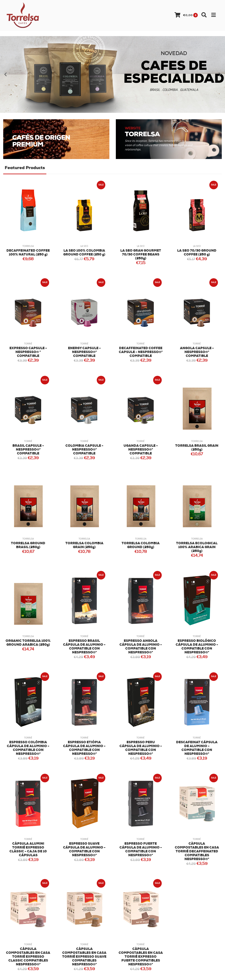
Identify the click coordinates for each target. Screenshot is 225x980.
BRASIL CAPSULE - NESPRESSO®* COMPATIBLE (28, 450)
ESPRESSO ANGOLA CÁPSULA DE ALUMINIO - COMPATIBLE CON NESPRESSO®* (141, 647)
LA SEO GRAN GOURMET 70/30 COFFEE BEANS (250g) (141, 255)
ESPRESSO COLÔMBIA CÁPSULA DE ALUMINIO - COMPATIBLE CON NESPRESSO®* (28, 748)
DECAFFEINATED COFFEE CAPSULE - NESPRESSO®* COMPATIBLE (141, 352)
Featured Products (25, 168)
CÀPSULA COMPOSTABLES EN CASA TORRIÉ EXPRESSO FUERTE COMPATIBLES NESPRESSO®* (141, 957)
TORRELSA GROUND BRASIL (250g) (28, 545)
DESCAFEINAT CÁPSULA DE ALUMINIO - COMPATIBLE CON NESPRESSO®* (197, 748)
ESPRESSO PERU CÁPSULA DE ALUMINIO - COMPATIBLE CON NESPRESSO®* (141, 748)
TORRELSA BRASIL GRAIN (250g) (197, 448)
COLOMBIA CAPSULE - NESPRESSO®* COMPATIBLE (84, 450)
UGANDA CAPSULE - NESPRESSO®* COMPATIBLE (141, 450)
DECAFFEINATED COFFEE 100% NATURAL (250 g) (28, 253)
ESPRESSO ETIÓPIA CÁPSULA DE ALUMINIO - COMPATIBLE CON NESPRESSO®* (84, 748)
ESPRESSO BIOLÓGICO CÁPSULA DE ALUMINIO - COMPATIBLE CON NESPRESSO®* (197, 647)
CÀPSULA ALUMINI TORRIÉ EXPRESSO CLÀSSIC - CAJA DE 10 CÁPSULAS (28, 850)
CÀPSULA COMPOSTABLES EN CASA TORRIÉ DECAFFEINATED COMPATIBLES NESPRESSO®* (197, 852)
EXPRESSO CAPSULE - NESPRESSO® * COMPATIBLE (28, 352)
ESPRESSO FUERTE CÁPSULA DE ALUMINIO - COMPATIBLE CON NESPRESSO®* (141, 850)
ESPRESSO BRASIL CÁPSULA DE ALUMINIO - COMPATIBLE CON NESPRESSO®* (84, 647)
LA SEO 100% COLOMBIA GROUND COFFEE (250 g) (84, 253)
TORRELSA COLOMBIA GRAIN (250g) (84, 545)
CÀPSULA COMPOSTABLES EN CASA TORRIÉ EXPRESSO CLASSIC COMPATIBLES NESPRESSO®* (28, 957)
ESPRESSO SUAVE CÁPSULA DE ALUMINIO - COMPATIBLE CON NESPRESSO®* (84, 850)
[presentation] (5, 74)
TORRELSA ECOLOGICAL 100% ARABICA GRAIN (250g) (197, 547)
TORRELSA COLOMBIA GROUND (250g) (141, 545)
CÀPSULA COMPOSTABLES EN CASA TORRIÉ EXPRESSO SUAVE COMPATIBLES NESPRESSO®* (84, 957)
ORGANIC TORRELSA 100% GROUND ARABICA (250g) (28, 643)
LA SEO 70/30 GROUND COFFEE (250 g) (197, 253)
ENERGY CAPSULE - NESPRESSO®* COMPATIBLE (84, 352)
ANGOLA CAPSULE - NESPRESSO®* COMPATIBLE (197, 352)
